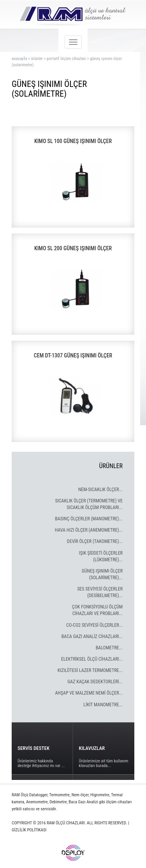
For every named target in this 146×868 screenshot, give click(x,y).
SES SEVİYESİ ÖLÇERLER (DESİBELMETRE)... (100, 592)
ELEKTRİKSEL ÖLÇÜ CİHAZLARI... (92, 659)
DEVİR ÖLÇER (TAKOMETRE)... (95, 541)
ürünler (37, 59)
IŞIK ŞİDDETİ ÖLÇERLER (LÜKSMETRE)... (101, 556)
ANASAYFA (19, 59)
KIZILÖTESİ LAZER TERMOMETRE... (90, 670)
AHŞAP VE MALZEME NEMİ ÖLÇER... (89, 693)
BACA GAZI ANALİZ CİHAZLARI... (92, 636)
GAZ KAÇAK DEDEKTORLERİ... (95, 682)
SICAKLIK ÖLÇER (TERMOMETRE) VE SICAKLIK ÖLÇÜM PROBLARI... (89, 504)
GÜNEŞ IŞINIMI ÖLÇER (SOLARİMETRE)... (102, 574)
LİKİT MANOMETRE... (103, 705)
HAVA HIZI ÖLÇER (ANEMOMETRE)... (89, 530)
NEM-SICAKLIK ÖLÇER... (100, 490)
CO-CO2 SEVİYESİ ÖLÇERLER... (94, 625)
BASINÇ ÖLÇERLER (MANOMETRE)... (89, 519)
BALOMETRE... (109, 648)
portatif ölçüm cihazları (66, 59)
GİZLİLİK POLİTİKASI (29, 830)
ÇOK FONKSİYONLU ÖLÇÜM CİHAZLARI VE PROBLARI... (97, 610)
